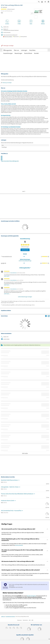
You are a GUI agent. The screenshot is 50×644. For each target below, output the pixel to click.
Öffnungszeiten (8, 50)
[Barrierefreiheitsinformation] (45, 2)
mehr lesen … (7, 276)
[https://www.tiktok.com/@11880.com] (10, 628)
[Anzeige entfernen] (49, 639)
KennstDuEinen (14, 273)
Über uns (16, 50)
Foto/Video (32, 50)
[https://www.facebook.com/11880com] (6, 628)
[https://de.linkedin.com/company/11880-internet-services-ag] (21, 628)
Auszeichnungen (8, 53)
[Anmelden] (42, 2)
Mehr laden (25, 453)
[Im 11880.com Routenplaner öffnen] (46, 316)
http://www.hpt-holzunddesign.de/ (10, 161)
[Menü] (48, 2)
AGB (30, 620)
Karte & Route (28, 53)
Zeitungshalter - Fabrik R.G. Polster (10, 487)
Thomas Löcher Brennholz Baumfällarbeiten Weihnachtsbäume (17, 494)
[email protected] (19, 545)
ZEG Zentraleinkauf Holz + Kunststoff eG (11, 511)
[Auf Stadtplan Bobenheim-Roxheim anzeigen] (49, 316)
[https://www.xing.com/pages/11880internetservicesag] (17, 628)
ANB (32, 620)
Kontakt (36, 53)
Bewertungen (18, 53)
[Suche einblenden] (39, 2)
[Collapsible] (47, 529)
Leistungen (24, 50)
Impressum (19, 620)
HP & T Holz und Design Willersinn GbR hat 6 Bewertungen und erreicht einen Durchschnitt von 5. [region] (23, 565)
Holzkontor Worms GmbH (8, 501)
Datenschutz (25, 620)
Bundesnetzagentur (32, 596)
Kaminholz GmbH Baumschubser (9, 480)
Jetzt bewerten (25, 250)
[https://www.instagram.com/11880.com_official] (14, 628)
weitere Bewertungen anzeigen (25, 297)
